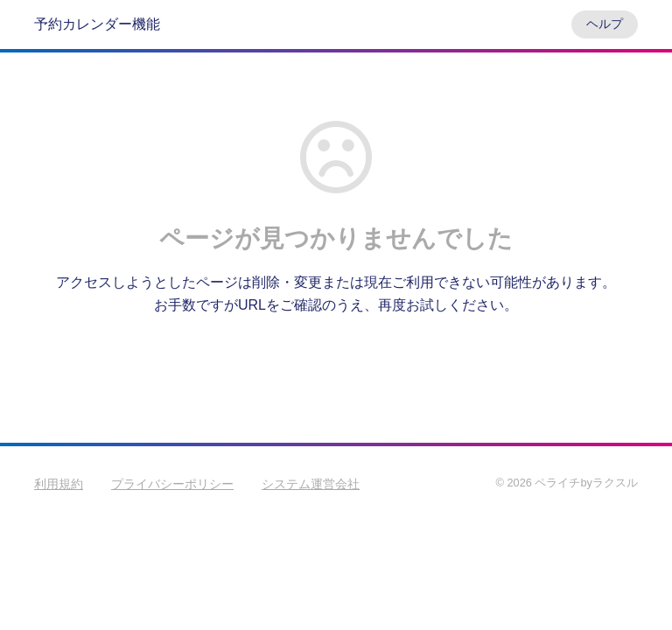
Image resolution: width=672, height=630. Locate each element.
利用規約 (59, 484)
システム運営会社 (311, 484)
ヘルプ (605, 24)
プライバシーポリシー (172, 484)
